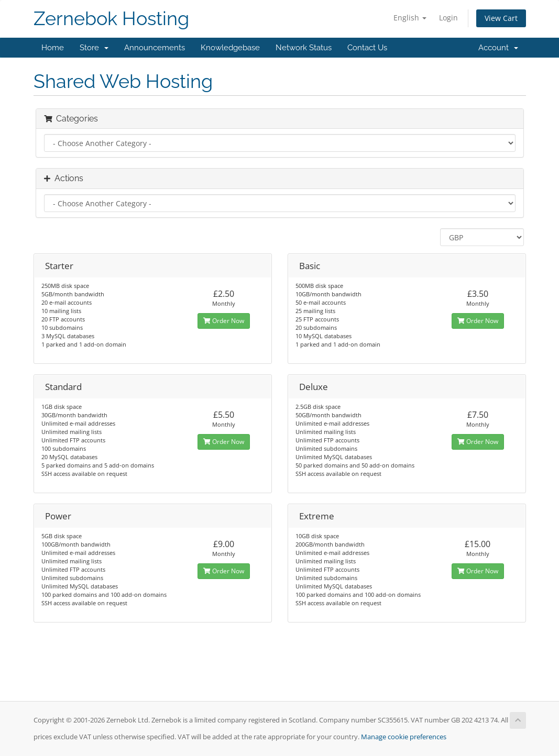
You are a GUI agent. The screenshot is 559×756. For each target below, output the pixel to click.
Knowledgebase (230, 48)
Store (94, 48)
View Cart (501, 18)
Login (448, 18)
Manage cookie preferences (404, 737)
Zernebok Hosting (111, 19)
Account (498, 48)
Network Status (304, 48)
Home (53, 48)
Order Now (224, 321)
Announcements (155, 48)
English (410, 18)
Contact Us (367, 48)
